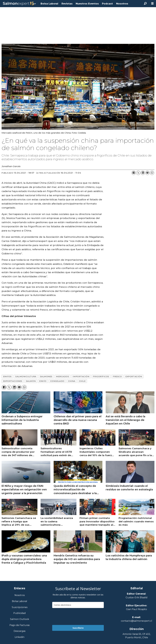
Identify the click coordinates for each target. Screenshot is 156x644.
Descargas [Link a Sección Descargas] (19, 631)
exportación (134, 376)
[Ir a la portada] (19, 4)
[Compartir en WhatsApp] (152, 173)
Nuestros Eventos (87, 4)
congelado (57, 381)
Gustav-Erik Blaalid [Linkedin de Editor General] (136, 597)
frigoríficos (101, 376)
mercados (63, 376)
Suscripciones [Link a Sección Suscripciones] (20, 607)
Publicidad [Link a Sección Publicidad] (19, 613)
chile (82, 381)
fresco (117, 376)
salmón (31, 381)
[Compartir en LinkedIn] (143, 173)
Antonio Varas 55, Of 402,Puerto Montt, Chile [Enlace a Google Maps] (137, 636)
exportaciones (13, 381)
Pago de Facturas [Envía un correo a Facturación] (19, 625)
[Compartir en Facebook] (134, 173)
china (72, 381)
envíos (7, 376)
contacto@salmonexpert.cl (136, 621)
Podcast (107, 4)
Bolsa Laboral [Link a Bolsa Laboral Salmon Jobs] (19, 601)
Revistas (67, 4)
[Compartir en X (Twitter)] (138, 173)
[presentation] (74, 616)
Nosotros (122, 4)
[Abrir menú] (152, 4)
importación (81, 376)
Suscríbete (78, 628)
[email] (78, 605)
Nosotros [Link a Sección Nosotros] (20, 595)
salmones (46, 376)
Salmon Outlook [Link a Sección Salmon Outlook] (20, 619)
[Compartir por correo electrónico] (147, 173)
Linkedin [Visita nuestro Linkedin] (19, 637)
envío (43, 381)
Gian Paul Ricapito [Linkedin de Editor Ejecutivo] (136, 609)
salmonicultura (26, 376)
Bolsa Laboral (49, 4)
